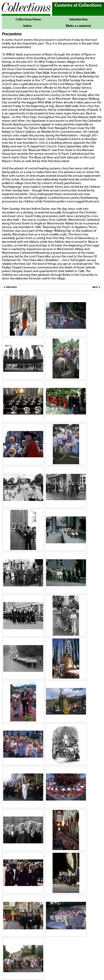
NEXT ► (97, 287)
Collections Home (27, 19)
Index (27, 26)
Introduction (79, 19)
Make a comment (78, 26)
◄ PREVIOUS (10, 287)
